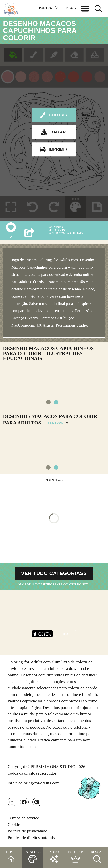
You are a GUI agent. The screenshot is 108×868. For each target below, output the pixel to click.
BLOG (71, 8)
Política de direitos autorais (31, 838)
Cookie (14, 824)
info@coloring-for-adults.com (34, 783)
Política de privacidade (27, 831)
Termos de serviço (23, 818)
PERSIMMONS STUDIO (53, 767)
